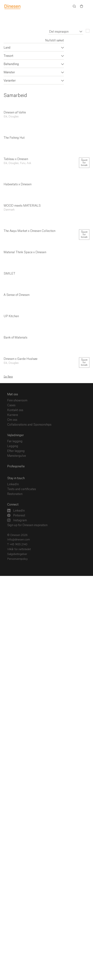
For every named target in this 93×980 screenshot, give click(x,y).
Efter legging (16, 451)
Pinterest (16, 515)
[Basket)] (81, 7)
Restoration (15, 494)
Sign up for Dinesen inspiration (27, 525)
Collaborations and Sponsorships (29, 425)
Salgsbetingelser (17, 554)
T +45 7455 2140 (17, 545)
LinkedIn (13, 484)
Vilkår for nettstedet (19, 549)
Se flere (8, 377)
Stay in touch (16, 478)
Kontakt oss (15, 410)
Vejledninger (15, 435)
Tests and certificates (22, 489)
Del (80, 102)
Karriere (13, 415)
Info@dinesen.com (19, 540)
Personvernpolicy (17, 559)
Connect (13, 505)
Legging (13, 446)
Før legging (15, 441)
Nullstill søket (55, 40)
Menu (89, 6)
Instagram (17, 520)
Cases (11, 405)
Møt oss (13, 394)
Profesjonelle (16, 466)
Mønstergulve (17, 456)
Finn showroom (17, 400)
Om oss (12, 420)
